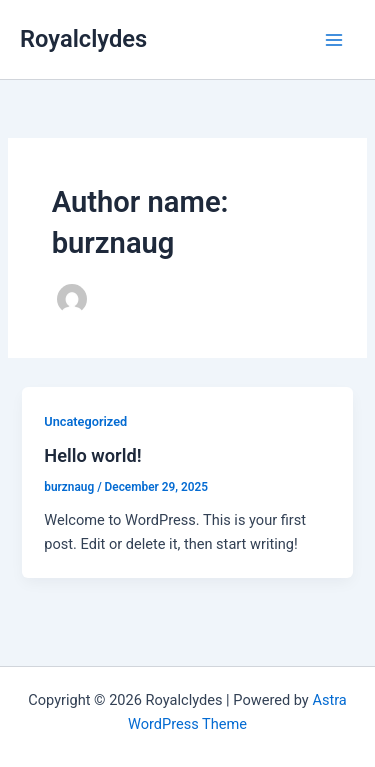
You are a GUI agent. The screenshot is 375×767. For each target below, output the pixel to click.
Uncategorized (85, 421)
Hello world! (92, 455)
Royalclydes (83, 39)
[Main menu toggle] (334, 40)
